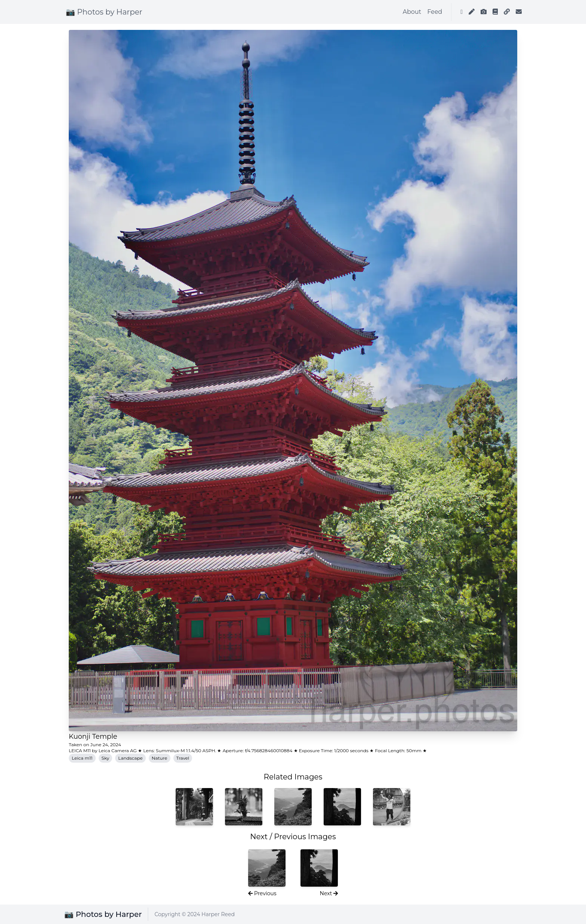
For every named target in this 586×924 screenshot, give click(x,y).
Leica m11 (82, 758)
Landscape (130, 758)
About (412, 12)
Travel (183, 758)
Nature (160, 758)
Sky (106, 758)
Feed (435, 12)
